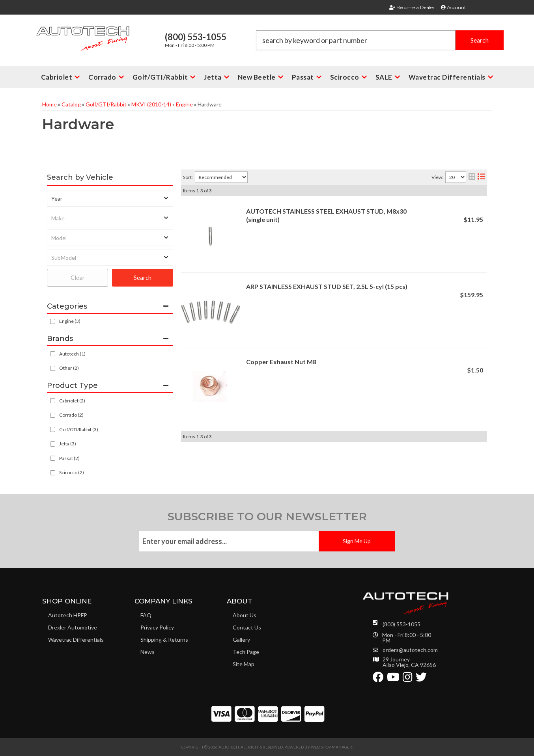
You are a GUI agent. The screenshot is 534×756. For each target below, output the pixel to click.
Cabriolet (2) (72, 401)
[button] (380, 40)
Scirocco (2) (72, 472)
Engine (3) (70, 321)
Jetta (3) (68, 444)
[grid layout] (472, 177)
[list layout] (481, 177)
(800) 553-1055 (401, 624)
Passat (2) (69, 458)
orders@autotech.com (410, 650)
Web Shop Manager (331, 747)
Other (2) (69, 368)
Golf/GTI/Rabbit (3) (79, 429)
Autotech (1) (72, 354)
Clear (78, 277)
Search (143, 277)
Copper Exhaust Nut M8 (281, 362)
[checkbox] (53, 354)
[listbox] (110, 198)
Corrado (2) (71, 415)
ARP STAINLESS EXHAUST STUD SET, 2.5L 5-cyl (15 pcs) (327, 286)
